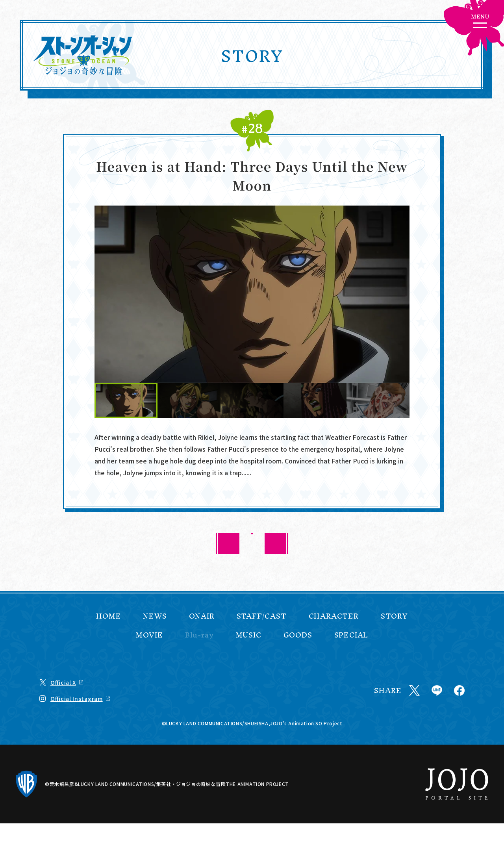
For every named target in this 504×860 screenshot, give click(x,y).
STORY (394, 616)
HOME (108, 616)
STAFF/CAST (262, 616)
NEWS (155, 616)
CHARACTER (334, 616)
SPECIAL (351, 635)
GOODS (298, 635)
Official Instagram (77, 699)
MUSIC (249, 635)
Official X (63, 682)
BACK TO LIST (252, 543)
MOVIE (149, 635)
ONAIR (202, 616)
